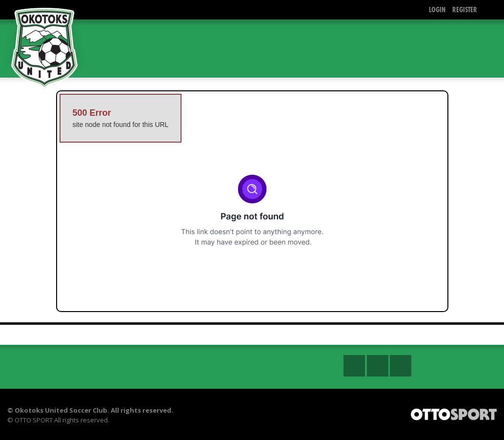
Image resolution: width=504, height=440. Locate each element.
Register (465, 10)
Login (437, 10)
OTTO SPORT (34, 420)
